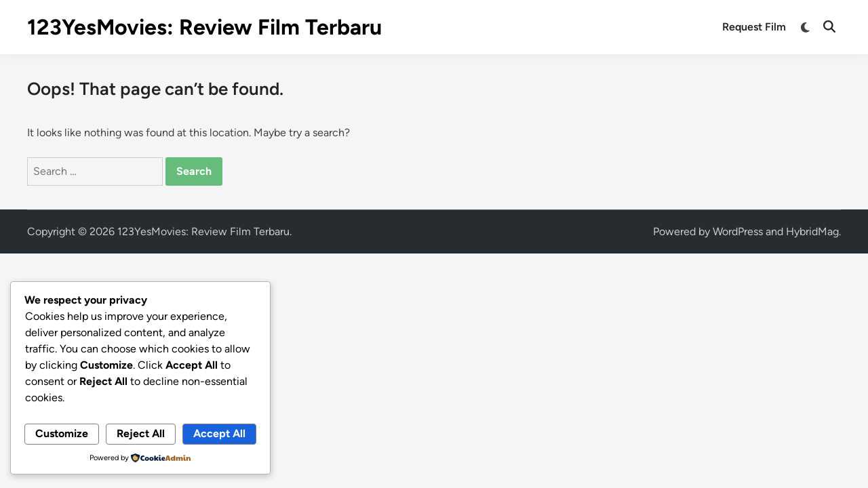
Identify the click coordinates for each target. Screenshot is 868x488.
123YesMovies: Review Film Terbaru (204, 27)
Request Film (754, 27)
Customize (62, 433)
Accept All (219, 433)
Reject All (141, 433)
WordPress (738, 231)
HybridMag (812, 231)
